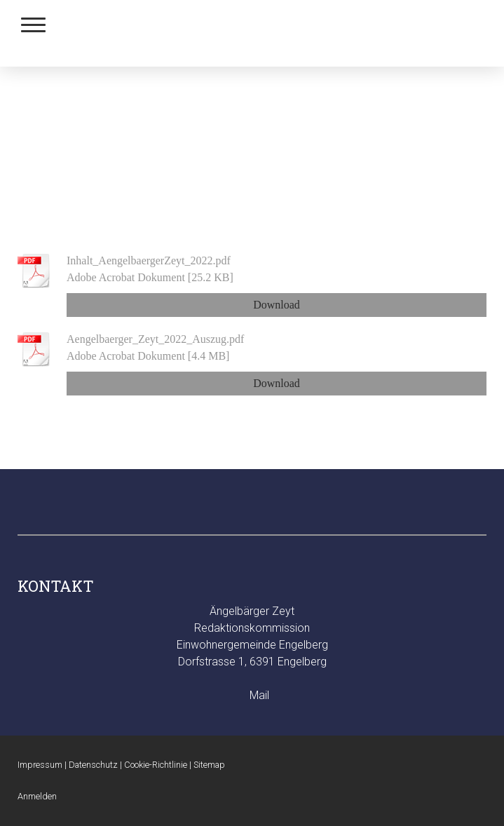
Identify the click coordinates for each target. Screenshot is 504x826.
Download (277, 305)
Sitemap (209, 765)
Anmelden (37, 796)
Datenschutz (93, 765)
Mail (259, 695)
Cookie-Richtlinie (156, 765)
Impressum (40, 765)
